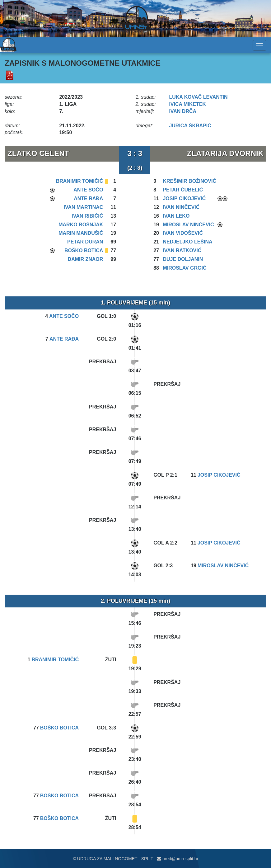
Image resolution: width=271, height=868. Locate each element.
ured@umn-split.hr (178, 859)
